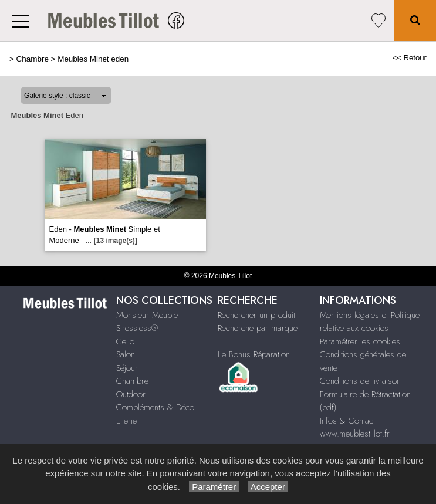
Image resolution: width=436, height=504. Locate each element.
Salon (126, 354)
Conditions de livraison (360, 381)
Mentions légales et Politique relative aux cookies (370, 322)
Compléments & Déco (155, 407)
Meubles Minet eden (93, 59)
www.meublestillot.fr (355, 434)
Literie (126, 421)
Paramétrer (214, 487)
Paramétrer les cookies (360, 341)
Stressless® (137, 328)
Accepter (268, 487)
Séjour (127, 368)
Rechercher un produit (256, 315)
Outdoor (131, 394)
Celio (125, 341)
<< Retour (409, 58)
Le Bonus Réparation (254, 354)
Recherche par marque (258, 328)
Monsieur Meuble (147, 315)
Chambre (33, 59)
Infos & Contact (347, 421)
